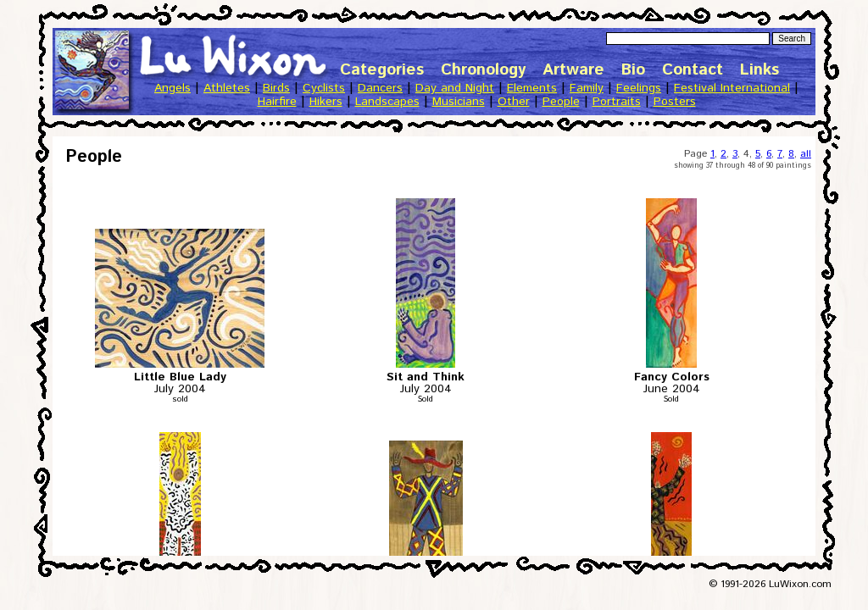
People (561, 102)
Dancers (380, 88)
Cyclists (324, 88)
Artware (573, 70)
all (806, 154)
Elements (532, 88)
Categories (382, 70)
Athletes (227, 88)
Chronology (483, 70)
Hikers (326, 102)
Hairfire (277, 102)
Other (514, 102)
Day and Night (455, 88)
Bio (633, 70)
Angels (172, 88)
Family (587, 88)
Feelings (639, 88)
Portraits (617, 102)
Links (759, 70)
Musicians (459, 102)
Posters (675, 102)
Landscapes (387, 102)
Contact (693, 70)
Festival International (732, 88)
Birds (276, 88)
